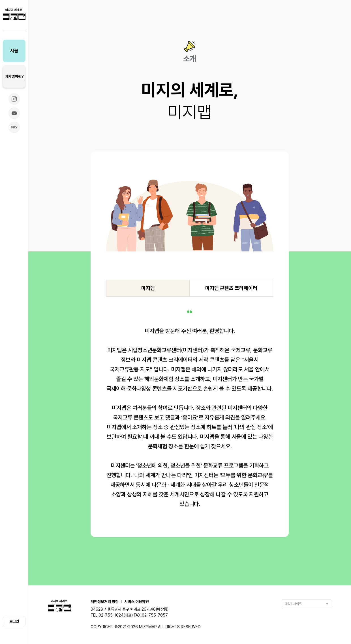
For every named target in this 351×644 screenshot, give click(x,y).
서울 (14, 51)
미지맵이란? (14, 76)
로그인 (14, 621)
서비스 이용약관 (137, 602)
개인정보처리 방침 (105, 602)
